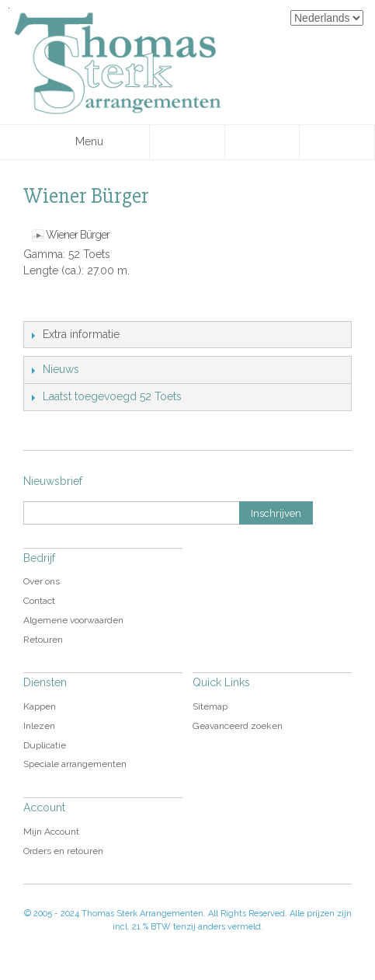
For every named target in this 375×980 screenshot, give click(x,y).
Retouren (43, 640)
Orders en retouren (63, 851)
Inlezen (39, 726)
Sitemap (210, 706)
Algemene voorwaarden (73, 620)
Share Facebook (70, 305)
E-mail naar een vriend (39, 305)
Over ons (42, 581)
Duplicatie (45, 745)
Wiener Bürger (78, 235)
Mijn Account (51, 832)
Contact (39, 601)
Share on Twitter (101, 305)
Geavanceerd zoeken (238, 726)
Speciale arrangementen (75, 764)
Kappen (40, 706)
